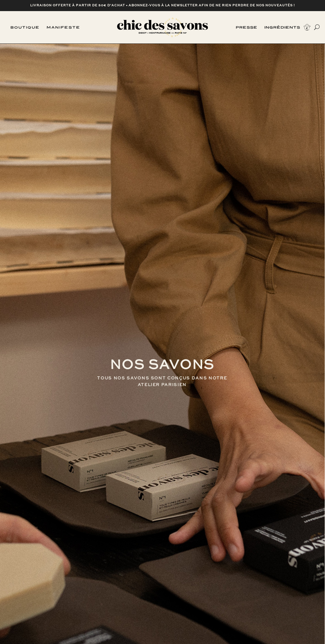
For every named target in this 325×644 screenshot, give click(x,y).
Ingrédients (282, 27)
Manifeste (63, 27)
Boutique (25, 27)
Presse (247, 27)
